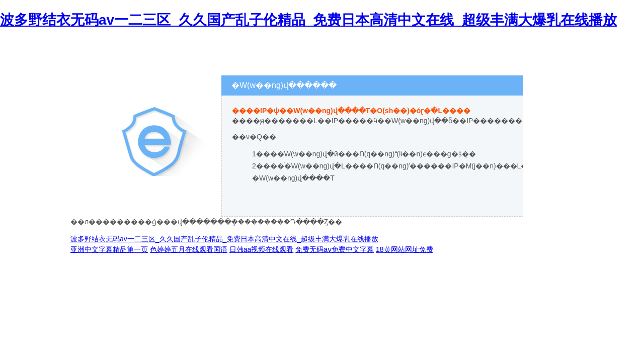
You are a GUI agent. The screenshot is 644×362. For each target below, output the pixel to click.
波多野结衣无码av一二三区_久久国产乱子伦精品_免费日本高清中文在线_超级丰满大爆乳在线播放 (308, 20)
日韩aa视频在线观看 (262, 249)
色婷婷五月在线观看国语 (189, 249)
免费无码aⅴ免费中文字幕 (335, 249)
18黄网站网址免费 (405, 249)
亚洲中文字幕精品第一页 (109, 249)
